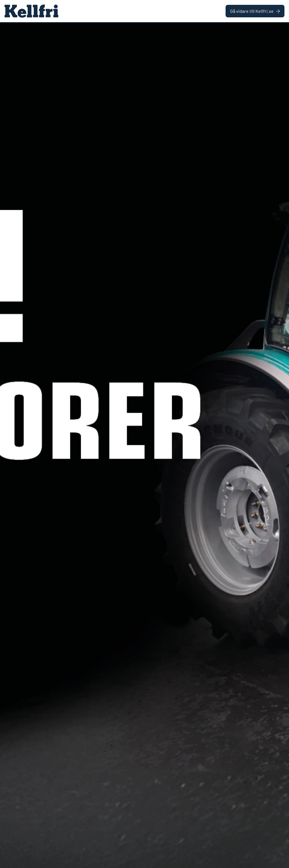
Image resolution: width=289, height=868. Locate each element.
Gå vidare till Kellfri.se (255, 11)
